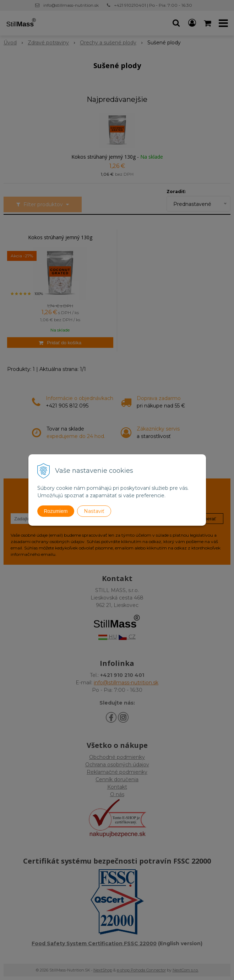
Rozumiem (56, 511)
